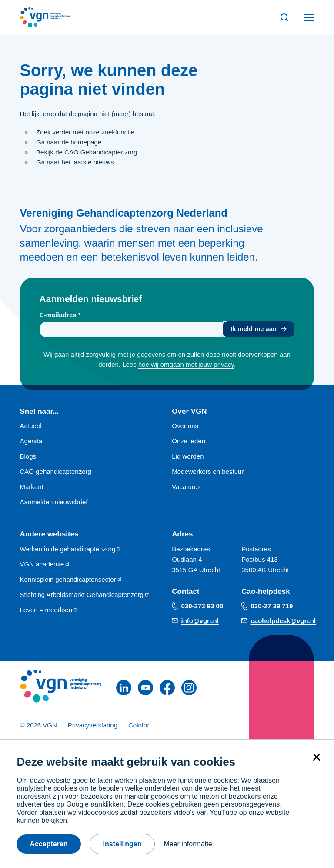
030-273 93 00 (202, 606)
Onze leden (189, 442)
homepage (86, 142)
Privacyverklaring (93, 726)
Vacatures (186, 488)
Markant (32, 488)
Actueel (31, 427)
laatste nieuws (93, 162)
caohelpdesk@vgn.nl (284, 621)
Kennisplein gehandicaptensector (71, 580)
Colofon (140, 726)
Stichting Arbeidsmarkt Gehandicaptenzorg (85, 595)
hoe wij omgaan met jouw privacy (186, 365)
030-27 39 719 (272, 606)
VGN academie (45, 565)
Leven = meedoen (50, 610)
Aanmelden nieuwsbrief (54, 503)
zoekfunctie (118, 132)
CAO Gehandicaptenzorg (101, 152)
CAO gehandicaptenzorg (56, 472)
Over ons (185, 427)
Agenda (31, 442)
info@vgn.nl (200, 621)
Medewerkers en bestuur (208, 472)
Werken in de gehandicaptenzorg (71, 549)
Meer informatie (188, 844)
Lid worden (188, 457)
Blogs (28, 457)
